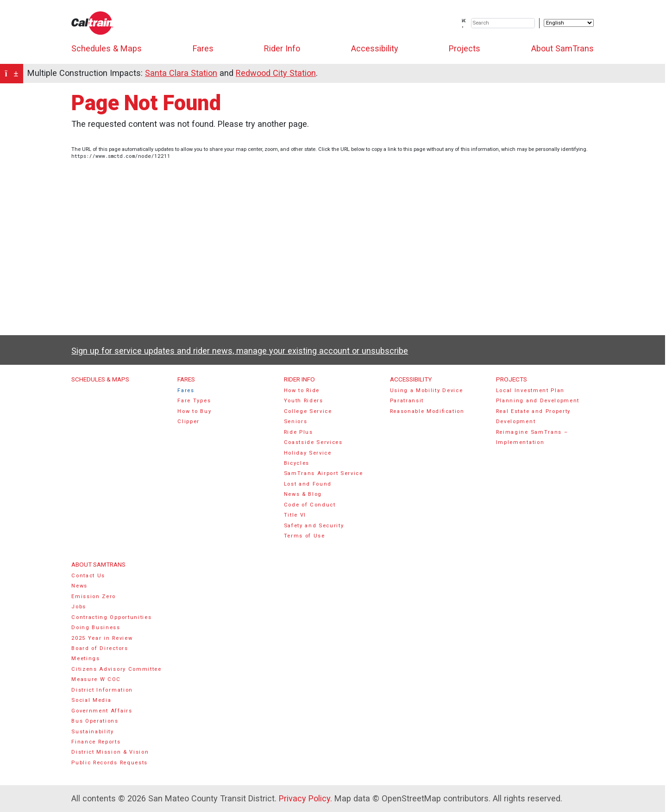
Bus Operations (95, 721)
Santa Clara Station (181, 73)
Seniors (296, 422)
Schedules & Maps (107, 48)
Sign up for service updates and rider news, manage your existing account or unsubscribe (240, 351)
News (79, 586)
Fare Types (194, 401)
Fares (203, 48)
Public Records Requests (110, 763)
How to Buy (194, 411)
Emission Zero (94, 597)
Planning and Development (538, 401)
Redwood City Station (276, 73)
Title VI (295, 515)
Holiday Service (308, 453)
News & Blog (303, 494)
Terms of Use (305, 536)
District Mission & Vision (110, 752)
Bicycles (297, 463)
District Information (102, 690)
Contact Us (88, 576)
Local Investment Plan (530, 390)
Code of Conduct (310, 505)
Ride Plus (298, 432)
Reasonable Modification (427, 411)
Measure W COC (96, 679)
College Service (308, 411)
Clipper (188, 422)
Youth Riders (304, 401)
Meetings (85, 659)
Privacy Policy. (305, 798)
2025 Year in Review (102, 638)
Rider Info (282, 48)
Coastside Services (313, 442)
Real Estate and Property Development (533, 416)
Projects (465, 48)
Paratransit (407, 401)
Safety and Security (314, 526)
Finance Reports (96, 742)
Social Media (91, 700)
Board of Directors (100, 648)
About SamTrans (562, 48)
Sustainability (93, 732)
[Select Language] (569, 23)
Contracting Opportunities (111, 617)
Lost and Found (308, 484)
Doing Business (96, 628)
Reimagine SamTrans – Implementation (532, 437)
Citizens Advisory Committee (116, 669)
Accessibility (375, 48)
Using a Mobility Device (427, 390)
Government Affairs (102, 711)
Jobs (79, 607)
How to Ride (302, 390)
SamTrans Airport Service (323, 473)
